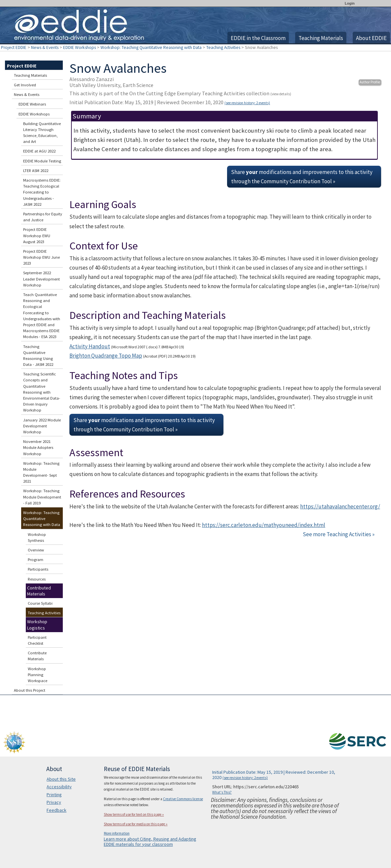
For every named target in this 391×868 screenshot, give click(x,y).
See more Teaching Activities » (339, 534)
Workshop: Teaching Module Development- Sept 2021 (41, 472)
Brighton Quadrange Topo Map (106, 356)
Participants (38, 569)
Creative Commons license (183, 799)
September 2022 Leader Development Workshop (41, 279)
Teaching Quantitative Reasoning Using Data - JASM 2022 (38, 356)
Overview (36, 550)
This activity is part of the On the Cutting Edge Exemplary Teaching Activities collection (180, 93)
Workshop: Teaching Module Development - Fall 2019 (42, 497)
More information (117, 833)
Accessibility (59, 787)
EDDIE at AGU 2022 (39, 151)
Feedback (57, 810)
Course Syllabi (40, 603)
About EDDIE (371, 38)
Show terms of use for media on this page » (136, 824)
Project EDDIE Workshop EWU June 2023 (41, 257)
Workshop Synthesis (37, 537)
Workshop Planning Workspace (38, 675)
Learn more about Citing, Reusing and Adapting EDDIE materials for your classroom (150, 842)
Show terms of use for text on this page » (134, 814)
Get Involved (25, 85)
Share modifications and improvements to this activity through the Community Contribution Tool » (302, 177)
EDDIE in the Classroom (258, 38)
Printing (54, 795)
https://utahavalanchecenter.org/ (340, 506)
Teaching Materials (321, 38)
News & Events (45, 47)
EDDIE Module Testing (42, 161)
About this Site (61, 779)
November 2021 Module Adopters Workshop (38, 447)
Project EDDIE (14, 47)
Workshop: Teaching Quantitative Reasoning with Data (151, 47)
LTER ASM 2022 (36, 171)
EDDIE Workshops (79, 47)
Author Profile (370, 82)
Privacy (54, 802)
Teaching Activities (223, 47)
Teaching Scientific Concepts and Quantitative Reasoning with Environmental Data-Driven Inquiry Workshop (42, 392)
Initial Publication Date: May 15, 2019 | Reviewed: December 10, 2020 (170, 102)
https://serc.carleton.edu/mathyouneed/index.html (264, 525)
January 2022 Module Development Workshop (42, 426)
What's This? (222, 792)
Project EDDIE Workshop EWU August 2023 (37, 235)
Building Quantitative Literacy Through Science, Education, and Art (42, 133)
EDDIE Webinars (32, 104)
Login (350, 3)
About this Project (30, 690)
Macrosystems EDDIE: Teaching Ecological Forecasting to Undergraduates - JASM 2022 (42, 192)
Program (36, 560)
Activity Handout (90, 346)
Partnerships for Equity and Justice (43, 217)
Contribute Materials (37, 656)
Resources (37, 579)
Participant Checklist (37, 640)
